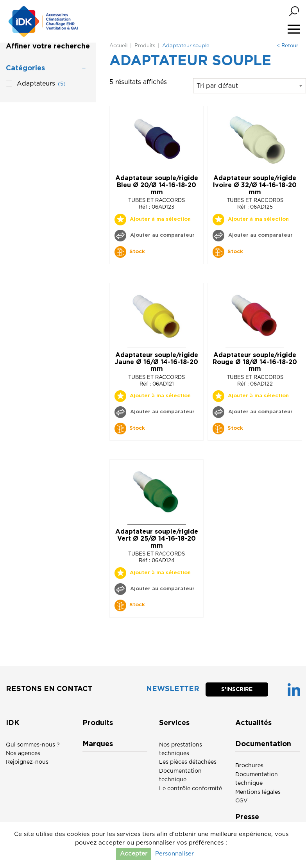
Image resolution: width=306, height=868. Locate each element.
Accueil (118, 46)
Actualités (253, 723)
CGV (242, 801)
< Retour (287, 46)
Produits (145, 46)
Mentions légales (258, 792)
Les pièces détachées (188, 762)
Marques (98, 744)
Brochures (249, 766)
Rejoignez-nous (27, 762)
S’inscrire (237, 689)
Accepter (134, 854)
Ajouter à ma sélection (160, 219)
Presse (247, 817)
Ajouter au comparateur (162, 235)
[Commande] (250, 86)
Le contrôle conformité (191, 789)
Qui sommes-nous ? (33, 745)
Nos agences (23, 754)
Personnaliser (174, 854)
